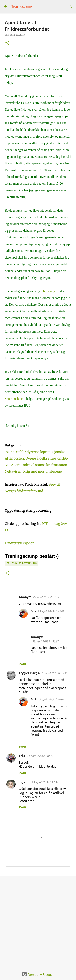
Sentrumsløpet (14, 399)
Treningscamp (22, 6)
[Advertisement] (38, 921)
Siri (33, 611)
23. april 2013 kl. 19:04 (51, 699)
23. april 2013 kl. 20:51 (45, 641)
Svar (22, 664)
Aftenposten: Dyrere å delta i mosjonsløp (36, 458)
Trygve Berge (29, 673)
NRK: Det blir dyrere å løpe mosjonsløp (36, 452)
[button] (7, 43)
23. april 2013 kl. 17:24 (46, 597)
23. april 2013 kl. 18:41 (54, 673)
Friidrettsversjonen (20, 543)
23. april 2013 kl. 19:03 (51, 611)
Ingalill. (24, 782)
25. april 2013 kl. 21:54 (45, 782)
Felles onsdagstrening (22, 563)
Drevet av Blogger (38, 974)
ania (22, 756)
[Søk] (70, 7)
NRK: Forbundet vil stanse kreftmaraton (36, 465)
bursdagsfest (51, 291)
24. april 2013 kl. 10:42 (40, 756)
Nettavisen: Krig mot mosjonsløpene (33, 471)
